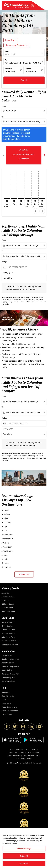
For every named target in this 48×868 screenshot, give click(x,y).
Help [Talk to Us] (8, 696)
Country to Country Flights (15, 752)
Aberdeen (6, 514)
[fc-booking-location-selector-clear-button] (43, 62)
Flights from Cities (14, 755)
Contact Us (6, 692)
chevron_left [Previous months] (4, 155)
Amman (5, 543)
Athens (5, 555)
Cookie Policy (7, 670)
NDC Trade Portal (8, 633)
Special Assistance (9, 641)
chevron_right (42, 211)
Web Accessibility (8, 681)
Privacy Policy (7, 655)
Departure (9, 69)
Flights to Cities (31, 749)
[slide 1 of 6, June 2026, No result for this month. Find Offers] (24, 155)
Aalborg (5, 510)
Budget (4, 262)
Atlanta (5, 559)
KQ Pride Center (8, 604)
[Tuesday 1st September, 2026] (28, 198)
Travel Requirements (9, 707)
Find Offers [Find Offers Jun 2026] (24, 159)
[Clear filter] (44, 246)
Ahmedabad (7, 539)
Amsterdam (7, 547)
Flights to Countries (16, 749)
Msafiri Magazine (8, 611)
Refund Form (7, 714)
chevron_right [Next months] (44, 155)
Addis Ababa (7, 535)
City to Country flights (24, 759)
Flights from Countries (30, 755)
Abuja (4, 526)
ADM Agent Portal (8, 637)
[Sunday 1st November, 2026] (42, 198)
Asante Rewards (8, 597)
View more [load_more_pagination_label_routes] (24, 574)
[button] (16, 45)
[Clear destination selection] (45, 122)
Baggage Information (10, 644)
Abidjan (5, 518)
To (6, 60)
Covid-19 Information (10, 711)
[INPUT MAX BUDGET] (26, 267)
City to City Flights (33, 752)
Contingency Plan (8, 678)
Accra (4, 531)
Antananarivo (8, 551)
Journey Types (7, 273)
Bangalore (6, 567)
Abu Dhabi (6, 522)
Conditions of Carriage (10, 659)
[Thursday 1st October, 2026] (35, 198)
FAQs (4, 700)
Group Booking (7, 626)
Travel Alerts (6, 703)
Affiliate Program (8, 630)
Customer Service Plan (10, 674)
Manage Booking (8, 622)
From (7, 51)
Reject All (24, 856)
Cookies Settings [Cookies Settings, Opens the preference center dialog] (24, 849)
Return (28, 69)
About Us (5, 593)
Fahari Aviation (7, 608)
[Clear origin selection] (45, 111)
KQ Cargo (5, 600)
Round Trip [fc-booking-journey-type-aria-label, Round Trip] (9, 40)
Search (24, 80)
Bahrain (5, 563)
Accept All (24, 863)
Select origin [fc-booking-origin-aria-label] (10, 54)
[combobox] (24, 111)
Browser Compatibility (10, 666)
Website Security (8, 663)
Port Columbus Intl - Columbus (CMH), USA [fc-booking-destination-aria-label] (23, 63)
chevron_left (36, 211)
